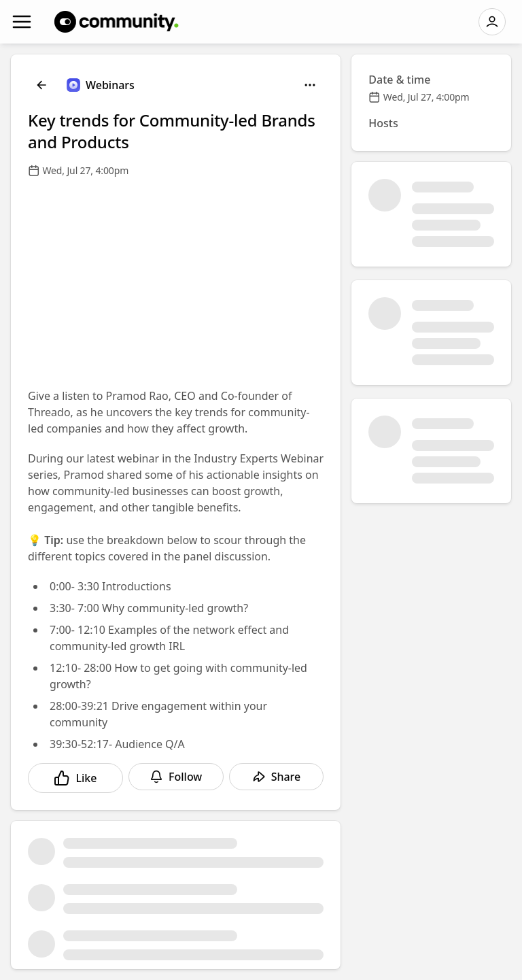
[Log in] (492, 22)
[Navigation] (22, 22)
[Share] (277, 777)
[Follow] (176, 777)
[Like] (75, 778)
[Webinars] (101, 85)
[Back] (41, 85)
